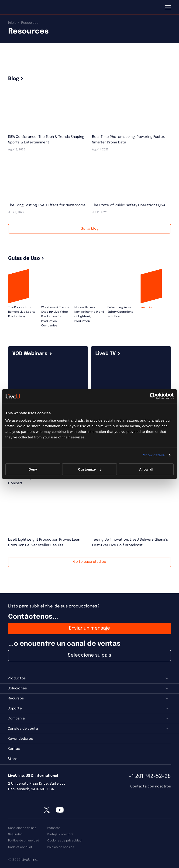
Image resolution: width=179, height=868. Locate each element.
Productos (17, 678)
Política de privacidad (24, 841)
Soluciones (17, 688)
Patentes (54, 828)
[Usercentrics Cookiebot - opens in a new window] (153, 396)
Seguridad (15, 834)
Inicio (12, 23)
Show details (154, 455)
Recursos (16, 698)
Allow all (146, 469)
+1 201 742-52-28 (150, 776)
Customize (90, 469)
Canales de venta (23, 729)
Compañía (16, 719)
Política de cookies (61, 847)
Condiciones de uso (22, 828)
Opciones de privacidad (64, 841)
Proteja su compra (60, 834)
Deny (33, 469)
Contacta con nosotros (151, 787)
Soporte (15, 709)
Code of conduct (20, 847)
